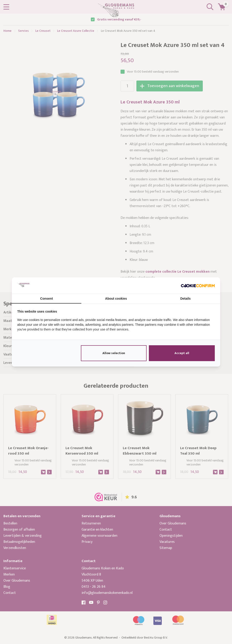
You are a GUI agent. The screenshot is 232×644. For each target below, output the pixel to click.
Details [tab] (186, 299)
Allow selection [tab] (114, 353)
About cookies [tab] (116, 299)
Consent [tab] (46, 299)
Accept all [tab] (182, 353)
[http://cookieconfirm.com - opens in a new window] (198, 286)
